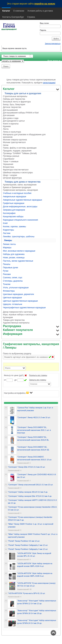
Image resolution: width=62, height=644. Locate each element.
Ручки (6, 271)
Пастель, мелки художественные (18, 261)
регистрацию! (49, 83)
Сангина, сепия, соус (13, 278)
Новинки (34, 384)
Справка (31, 17)
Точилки (7, 284)
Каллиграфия (9, 213)
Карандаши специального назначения (21, 220)
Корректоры (8, 230)
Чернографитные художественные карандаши (24, 308)
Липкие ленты (9, 244)
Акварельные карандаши (15, 197)
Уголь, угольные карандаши (16, 288)
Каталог (6, 11)
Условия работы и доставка (40, 11)
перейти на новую (45, 4)
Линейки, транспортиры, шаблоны (19, 237)
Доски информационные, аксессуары (20, 207)
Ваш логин (44, 23)
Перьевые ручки (10, 268)
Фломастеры (9, 291)
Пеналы (7, 264)
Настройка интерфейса (18, 393)
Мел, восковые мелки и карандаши (19, 251)
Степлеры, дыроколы (13, 281)
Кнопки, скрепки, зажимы (14, 227)
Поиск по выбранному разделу (17, 354)
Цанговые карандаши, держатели (18, 294)
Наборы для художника (14, 254)
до (16, 380)
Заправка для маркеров (14, 210)
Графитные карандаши (14, 203)
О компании (19, 11)
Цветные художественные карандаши (20, 301)
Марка (8, 368)
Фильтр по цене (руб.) (14, 375)
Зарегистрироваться (53, 44)
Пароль (43, 30)
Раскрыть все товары (38, 375)
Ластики (7, 233)
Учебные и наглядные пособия (17, 193)
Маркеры (7, 248)
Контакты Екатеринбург (13, 17)
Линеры (8, 240)
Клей (5, 223)
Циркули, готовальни (13, 304)
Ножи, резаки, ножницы (14, 258)
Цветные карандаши (12, 298)
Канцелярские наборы (13, 217)
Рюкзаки (7, 274)
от (5, 380)
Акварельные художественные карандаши (22, 200)
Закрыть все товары (38, 380)
